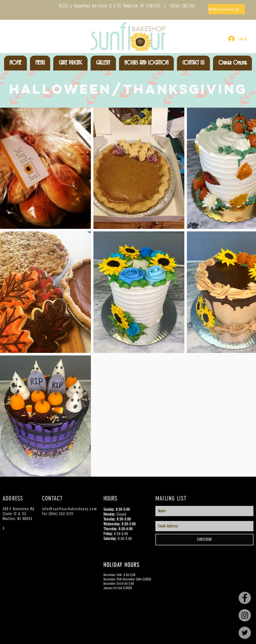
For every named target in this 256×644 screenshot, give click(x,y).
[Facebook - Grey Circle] (245, 598)
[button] (40, 63)
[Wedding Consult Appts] (227, 9)
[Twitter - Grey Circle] (245, 633)
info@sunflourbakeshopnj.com (69, 509)
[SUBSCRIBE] (204, 540)
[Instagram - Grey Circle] (245, 615)
